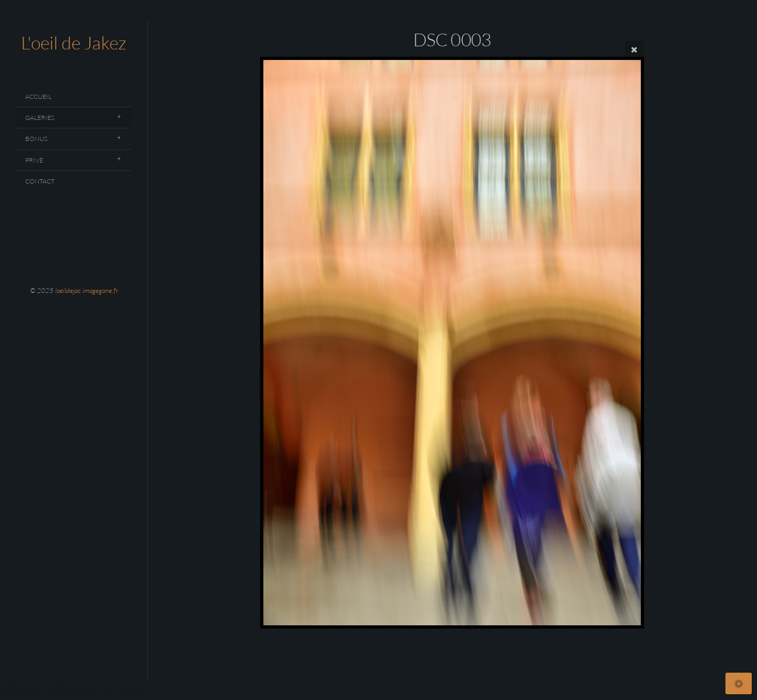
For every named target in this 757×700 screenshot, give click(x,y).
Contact (40, 181)
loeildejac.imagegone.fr (86, 290)
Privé (34, 160)
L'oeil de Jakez (74, 43)
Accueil (38, 97)
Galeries (40, 118)
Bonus (36, 139)
